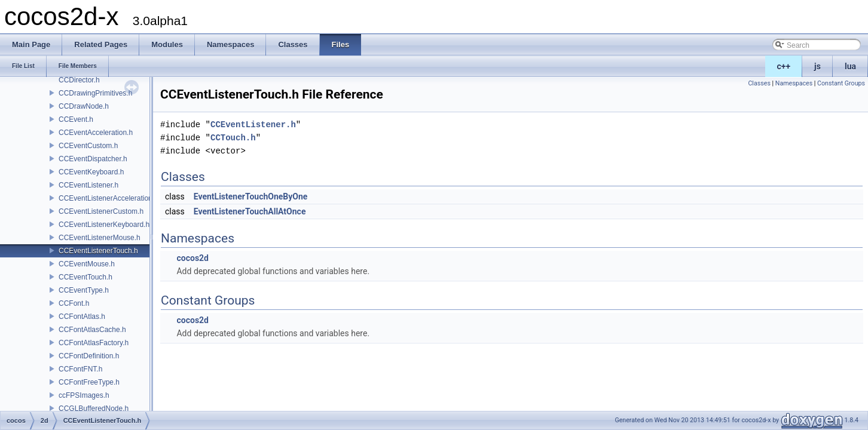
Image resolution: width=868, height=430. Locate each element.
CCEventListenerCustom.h (101, 211)
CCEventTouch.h (85, 277)
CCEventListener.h (88, 185)
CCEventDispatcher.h (93, 159)
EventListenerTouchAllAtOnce (250, 211)
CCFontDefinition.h (89, 356)
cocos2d (192, 258)
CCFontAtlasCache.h (92, 330)
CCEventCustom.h (88, 146)
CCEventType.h (84, 290)
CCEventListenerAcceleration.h (109, 198)
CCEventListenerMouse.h (100, 238)
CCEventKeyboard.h (91, 172)
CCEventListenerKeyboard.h (104, 225)
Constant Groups (841, 83)
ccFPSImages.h (84, 395)
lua (850, 66)
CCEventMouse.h (87, 264)
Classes (759, 83)
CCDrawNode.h (84, 106)
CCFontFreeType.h (89, 382)
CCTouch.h (233, 138)
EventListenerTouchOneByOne (251, 196)
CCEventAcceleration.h (96, 133)
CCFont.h (74, 303)
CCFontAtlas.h (82, 317)
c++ (784, 66)
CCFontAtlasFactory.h (94, 343)
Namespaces (794, 83)
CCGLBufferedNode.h (94, 408)
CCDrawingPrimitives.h (95, 93)
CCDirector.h (79, 80)
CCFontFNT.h (80, 369)
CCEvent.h (76, 119)
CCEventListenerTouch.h (98, 251)
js (817, 66)
